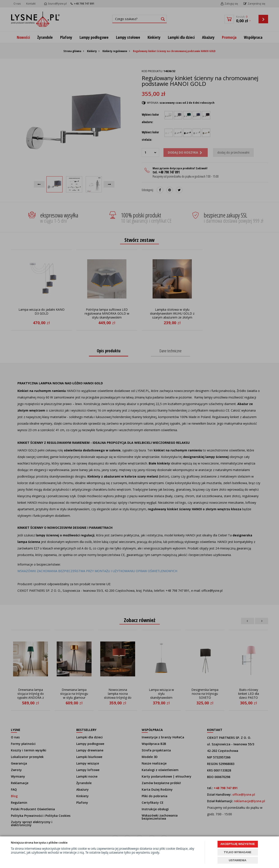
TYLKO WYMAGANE (238, 852)
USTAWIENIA (238, 860)
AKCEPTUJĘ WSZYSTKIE (238, 844)
